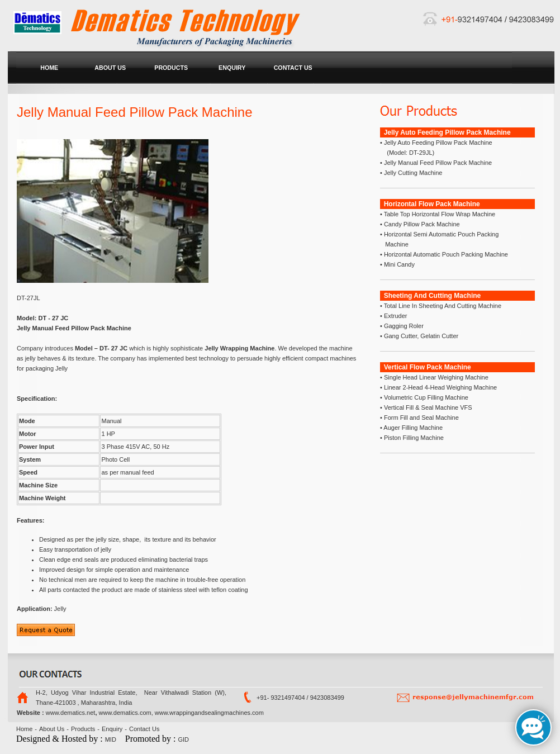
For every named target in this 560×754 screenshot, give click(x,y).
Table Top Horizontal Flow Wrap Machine (439, 214)
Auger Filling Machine (412, 428)
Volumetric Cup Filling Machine (425, 397)
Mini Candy (398, 264)
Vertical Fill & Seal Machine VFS (428, 407)
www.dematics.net (71, 713)
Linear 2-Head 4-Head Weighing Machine (440, 387)
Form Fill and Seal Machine (421, 418)
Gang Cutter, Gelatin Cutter (420, 336)
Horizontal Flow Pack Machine (432, 204)
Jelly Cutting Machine (412, 173)
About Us (52, 729)
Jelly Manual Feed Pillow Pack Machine (437, 163)
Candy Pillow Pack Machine (421, 224)
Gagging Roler (403, 326)
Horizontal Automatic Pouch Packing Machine (445, 254)
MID (111, 739)
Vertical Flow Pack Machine (428, 367)
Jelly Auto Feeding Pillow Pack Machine (447, 132)
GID (184, 739)
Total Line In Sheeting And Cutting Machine (442, 306)
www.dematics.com (125, 713)
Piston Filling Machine (413, 438)
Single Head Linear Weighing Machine (436, 377)
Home (24, 729)
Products (83, 729)
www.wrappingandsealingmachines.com (209, 713)
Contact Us (144, 729)
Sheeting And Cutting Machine (433, 296)
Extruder (395, 316)
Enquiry (112, 729)
